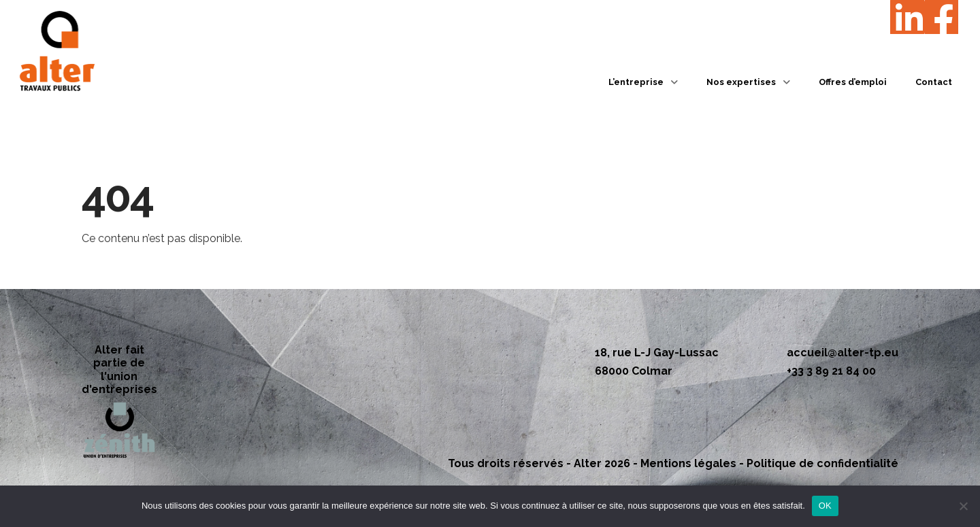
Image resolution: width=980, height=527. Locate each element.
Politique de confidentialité (822, 463)
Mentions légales (688, 463)
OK (825, 506)
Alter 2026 (602, 463)
